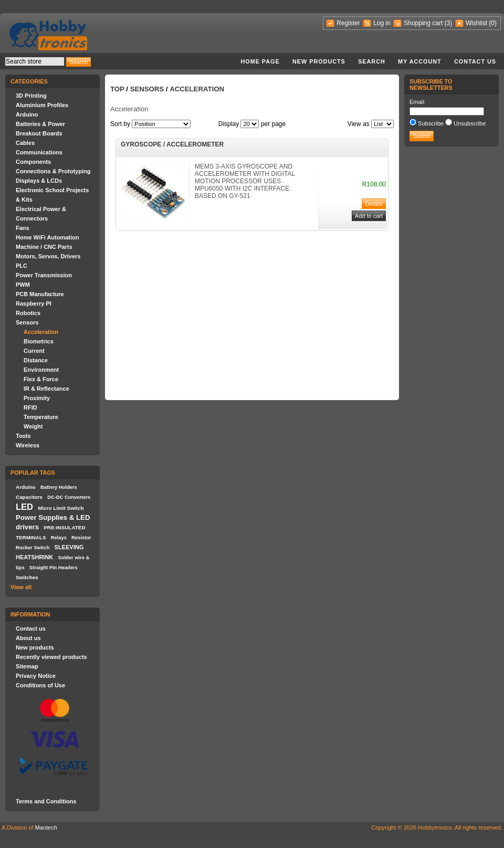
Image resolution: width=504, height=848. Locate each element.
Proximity (37, 398)
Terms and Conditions (46, 801)
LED (24, 507)
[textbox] (35, 61)
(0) (493, 23)
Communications (39, 152)
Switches (27, 577)
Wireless (28, 445)
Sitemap (27, 666)
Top (117, 89)
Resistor (81, 538)
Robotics (28, 313)
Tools (23, 436)
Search (372, 61)
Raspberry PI (34, 303)
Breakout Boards (39, 133)
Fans (23, 228)
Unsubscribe (470, 123)
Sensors (27, 322)
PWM (23, 285)
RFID (30, 407)
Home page (260, 61)
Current (34, 351)
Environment (41, 370)
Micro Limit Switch (61, 508)
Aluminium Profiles (42, 105)
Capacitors (29, 497)
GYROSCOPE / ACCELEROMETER (172, 144)
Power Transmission (44, 275)
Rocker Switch (33, 548)
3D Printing (31, 96)
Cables (25, 143)
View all (21, 587)
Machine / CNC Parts (44, 247)
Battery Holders (59, 487)
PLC (22, 266)
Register (348, 23)
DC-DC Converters (69, 497)
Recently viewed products (51, 657)
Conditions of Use (40, 685)
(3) (449, 23)
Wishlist (476, 23)
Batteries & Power (40, 124)
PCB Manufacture (40, 294)
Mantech (46, 828)
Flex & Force (41, 379)
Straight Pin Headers (54, 568)
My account (420, 61)
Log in (382, 23)
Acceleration (41, 332)
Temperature (41, 417)
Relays (59, 538)
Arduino (27, 114)
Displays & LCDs (39, 181)
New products (319, 61)
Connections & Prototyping (53, 171)
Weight (33, 426)
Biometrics (39, 341)
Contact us (475, 61)
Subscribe (431, 123)
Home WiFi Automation (47, 237)
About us (28, 638)
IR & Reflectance (46, 389)
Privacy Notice (36, 676)
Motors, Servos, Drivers (48, 256)
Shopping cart (423, 23)
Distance (36, 360)
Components (33, 162)
